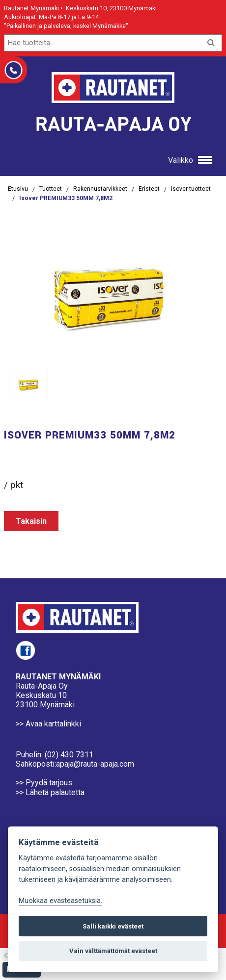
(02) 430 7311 (69, 755)
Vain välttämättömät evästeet (113, 951)
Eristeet (149, 189)
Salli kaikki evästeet (113, 926)
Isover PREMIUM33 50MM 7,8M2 (66, 198)
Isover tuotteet (191, 189)
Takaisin (31, 521)
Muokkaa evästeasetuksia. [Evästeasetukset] (60, 901)
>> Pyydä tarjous (44, 783)
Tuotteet (51, 189)
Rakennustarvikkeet (100, 189)
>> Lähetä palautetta (50, 792)
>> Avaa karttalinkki (48, 724)
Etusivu (18, 189)
